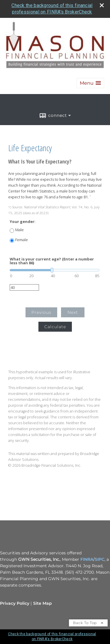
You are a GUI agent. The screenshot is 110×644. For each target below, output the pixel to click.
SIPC (100, 559)
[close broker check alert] (102, 5)
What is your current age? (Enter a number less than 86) (52, 261)
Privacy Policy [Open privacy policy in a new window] (15, 603)
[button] (90, 83)
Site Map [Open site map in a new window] (43, 603)
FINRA (87, 559)
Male (20, 230)
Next (73, 312)
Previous (41, 312)
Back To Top (88, 623)
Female (22, 240)
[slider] (55, 270)
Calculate (55, 327)
